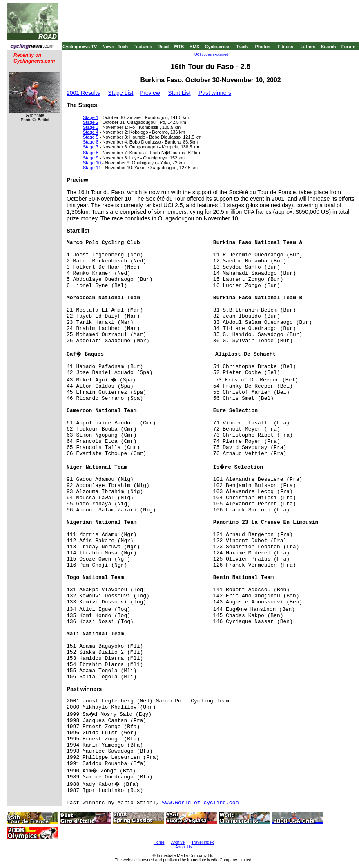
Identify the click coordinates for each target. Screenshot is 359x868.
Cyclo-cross (218, 47)
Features (143, 47)
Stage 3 (91, 127)
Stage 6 (91, 142)
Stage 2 (91, 122)
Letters (308, 47)
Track (242, 47)
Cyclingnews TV (80, 47)
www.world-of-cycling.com (200, 803)
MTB (179, 47)
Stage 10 (92, 163)
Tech (123, 47)
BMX (194, 47)
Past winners (215, 93)
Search (329, 47)
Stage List (120, 93)
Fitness (285, 47)
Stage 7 (91, 147)
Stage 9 (91, 158)
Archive (178, 842)
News (108, 47)
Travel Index (203, 842)
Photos (262, 47)
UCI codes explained (211, 54)
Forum (348, 47)
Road (163, 47)
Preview (150, 93)
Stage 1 (91, 117)
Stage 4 (91, 132)
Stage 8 (91, 153)
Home (159, 842)
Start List (179, 93)
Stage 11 (92, 168)
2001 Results (83, 93)
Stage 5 (91, 137)
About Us (184, 847)
